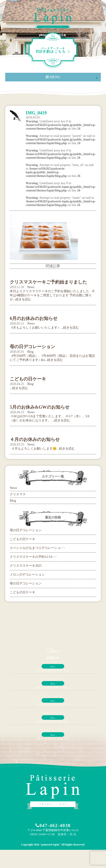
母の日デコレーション (26, 530)
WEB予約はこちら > (53, 50)
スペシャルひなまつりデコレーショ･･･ (38, 548)
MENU (53, 77)
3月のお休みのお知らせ (53, 721)
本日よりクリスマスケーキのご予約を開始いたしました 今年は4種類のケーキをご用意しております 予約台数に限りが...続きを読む (52, 295)
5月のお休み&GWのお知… (53, 687)
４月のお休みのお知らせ (53, 704)
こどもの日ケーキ (22, 539)
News (31, 287)
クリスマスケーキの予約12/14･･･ (33, 557)
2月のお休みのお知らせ (53, 738)
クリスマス (18, 494)
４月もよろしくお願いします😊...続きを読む (42, 449)
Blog (30, 352)
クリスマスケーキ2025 (26, 566)
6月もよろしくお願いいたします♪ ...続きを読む (44, 328)
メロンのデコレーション (27, 575)
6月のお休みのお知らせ (53, 670)
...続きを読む (19, 388)
